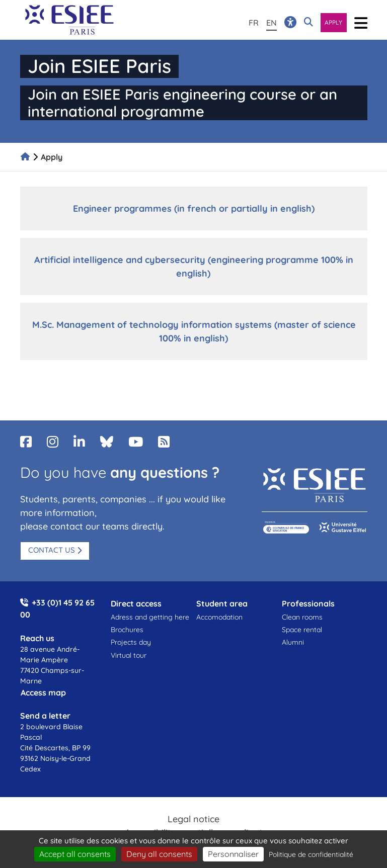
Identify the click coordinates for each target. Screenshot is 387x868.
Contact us (52, 550)
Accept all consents (75, 854)
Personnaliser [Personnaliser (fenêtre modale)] (233, 854)
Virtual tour (129, 655)
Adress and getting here (150, 617)
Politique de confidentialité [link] (311, 854)
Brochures (127, 630)
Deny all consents (159, 854)
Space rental (302, 630)
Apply (333, 22)
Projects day (131, 642)
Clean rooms (302, 617)
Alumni (293, 642)
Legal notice (193, 819)
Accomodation (219, 617)
